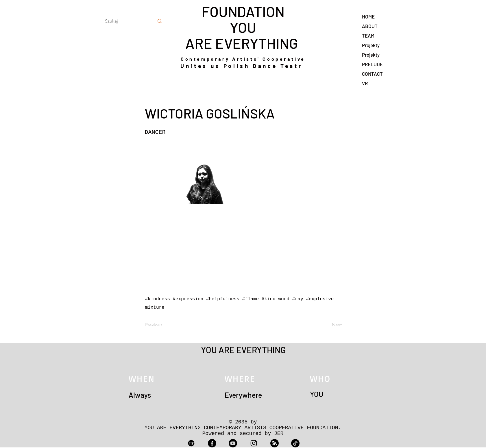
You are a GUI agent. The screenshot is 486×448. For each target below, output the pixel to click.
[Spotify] (191, 443)
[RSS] (275, 443)
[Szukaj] (123, 21)
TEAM (368, 36)
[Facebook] (212, 443)
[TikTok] (295, 443)
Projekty (371, 45)
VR (365, 83)
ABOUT (370, 26)
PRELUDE (372, 64)
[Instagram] (254, 443)
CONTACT (372, 74)
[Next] (327, 325)
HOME (368, 16)
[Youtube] (233, 443)
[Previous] (164, 325)
